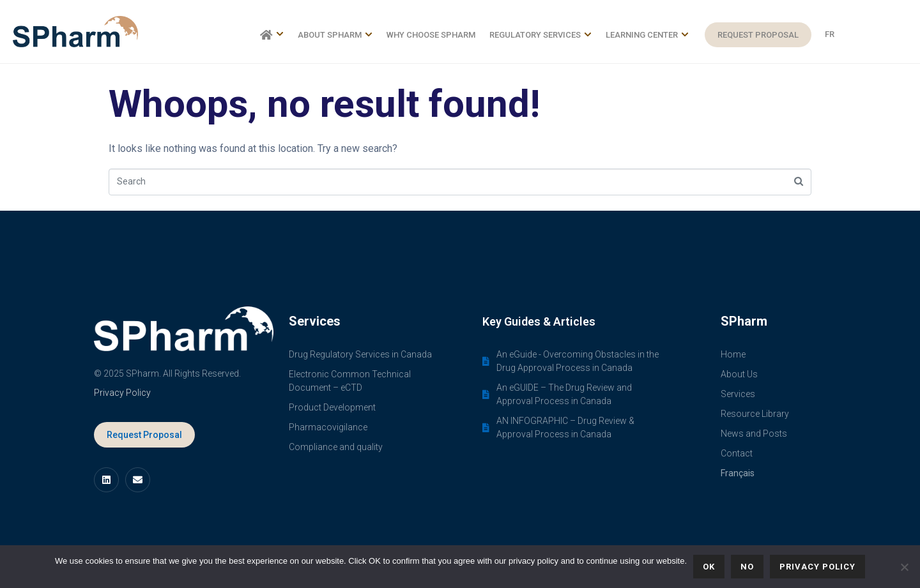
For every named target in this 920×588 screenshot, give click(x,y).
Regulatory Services (540, 35)
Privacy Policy (122, 393)
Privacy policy (817, 567)
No (747, 567)
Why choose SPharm (431, 35)
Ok (709, 567)
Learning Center (647, 35)
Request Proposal (758, 35)
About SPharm (335, 35)
